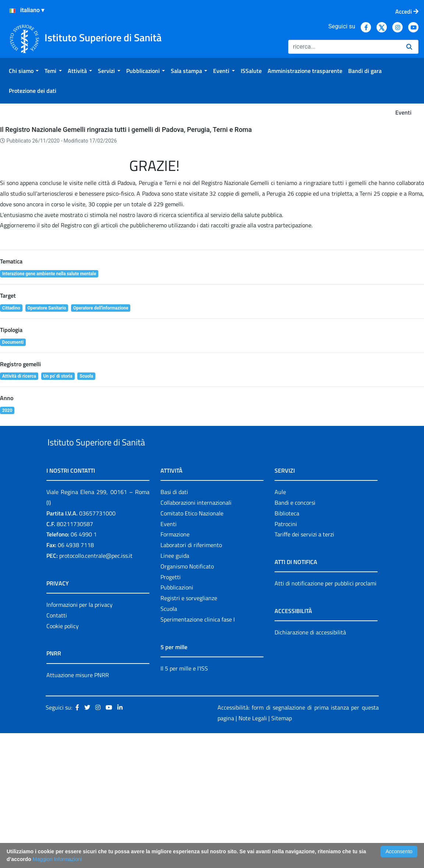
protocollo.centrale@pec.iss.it (96, 690)
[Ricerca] (344, 47)
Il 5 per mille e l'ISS (184, 803)
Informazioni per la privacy (79, 739)
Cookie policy (63, 761)
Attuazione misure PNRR (78, 810)
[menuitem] (24, 71)
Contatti (57, 750)
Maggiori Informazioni (57, 859)
